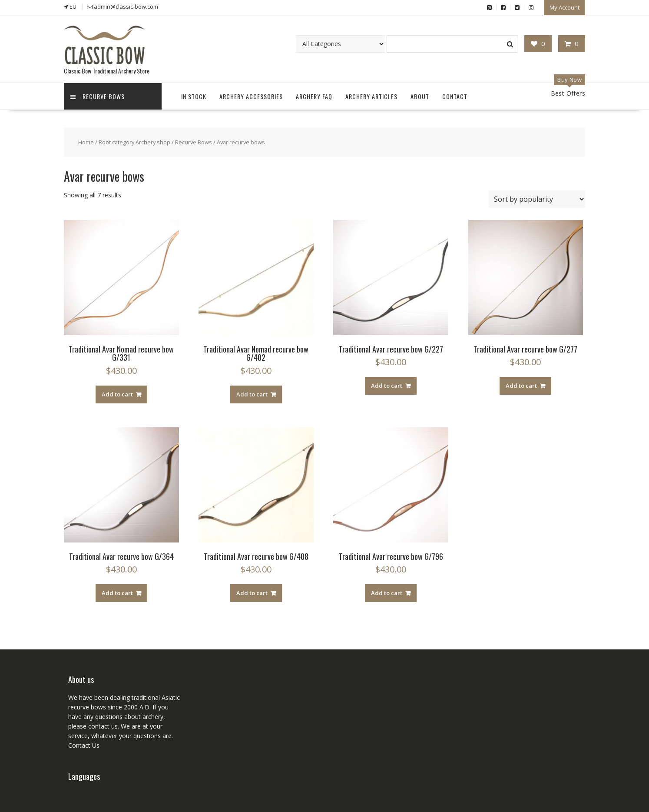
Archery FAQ (314, 96)
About (420, 96)
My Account (565, 7)
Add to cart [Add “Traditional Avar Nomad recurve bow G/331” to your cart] (117, 394)
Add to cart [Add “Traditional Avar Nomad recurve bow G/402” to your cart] (252, 394)
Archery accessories (251, 96)
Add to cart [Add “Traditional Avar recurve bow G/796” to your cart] (387, 593)
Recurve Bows (98, 96)
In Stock (194, 96)
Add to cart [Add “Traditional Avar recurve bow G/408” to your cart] (252, 593)
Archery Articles (371, 96)
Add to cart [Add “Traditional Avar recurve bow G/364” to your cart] (117, 593)
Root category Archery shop (134, 142)
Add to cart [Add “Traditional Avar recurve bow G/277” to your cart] (521, 386)
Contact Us (84, 745)
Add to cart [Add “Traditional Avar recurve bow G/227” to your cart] (387, 386)
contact (98, 726)
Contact (455, 96)
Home (86, 142)
